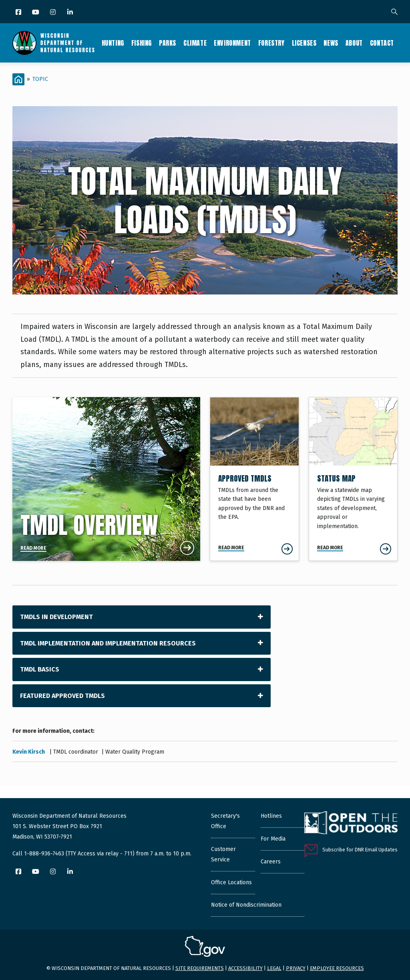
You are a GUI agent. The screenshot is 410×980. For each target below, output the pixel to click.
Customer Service (223, 854)
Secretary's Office (225, 821)
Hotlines (271, 816)
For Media (273, 839)
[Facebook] (19, 13)
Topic (40, 79)
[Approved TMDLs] (254, 479)
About (354, 43)
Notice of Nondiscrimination (246, 905)
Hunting (113, 43)
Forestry (271, 43)
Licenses (304, 43)
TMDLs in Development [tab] (56, 617)
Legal (274, 968)
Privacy (296, 968)
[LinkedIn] (71, 13)
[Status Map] (353, 479)
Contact (382, 43)
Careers (271, 862)
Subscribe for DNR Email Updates (360, 850)
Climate (195, 43)
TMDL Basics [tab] (40, 669)
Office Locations (231, 882)
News (331, 43)
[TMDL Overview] (106, 479)
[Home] (18, 79)
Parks (168, 43)
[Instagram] (53, 13)
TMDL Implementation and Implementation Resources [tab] (108, 643)
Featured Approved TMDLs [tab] (62, 696)
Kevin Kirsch (29, 752)
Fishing (142, 43)
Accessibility (245, 968)
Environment (232, 43)
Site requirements (200, 968)
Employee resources (337, 968)
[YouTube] (36, 13)
